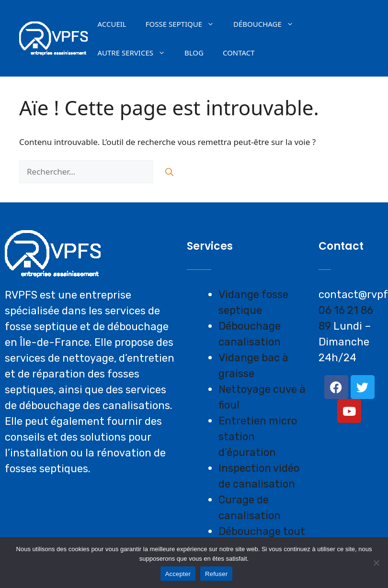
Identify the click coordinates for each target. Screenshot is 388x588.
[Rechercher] (169, 172)
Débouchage (268, 24)
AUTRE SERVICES (136, 53)
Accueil (112, 24)
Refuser (216, 574)
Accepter (178, 574)
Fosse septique (185, 24)
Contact (239, 53)
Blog (194, 53)
